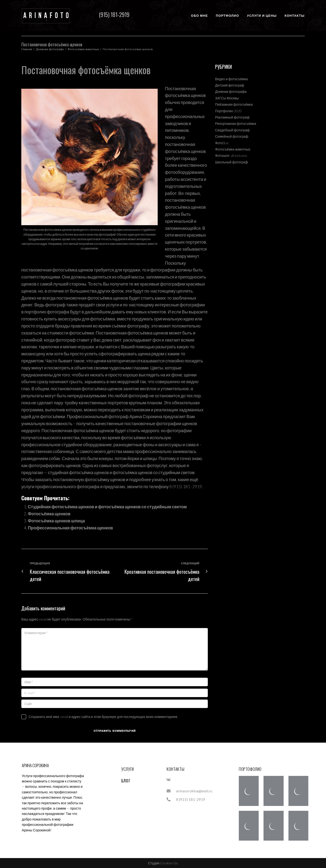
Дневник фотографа (50, 49)
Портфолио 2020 (228, 111)
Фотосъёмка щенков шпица (57, 520)
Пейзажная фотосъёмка (234, 104)
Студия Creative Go (163, 863)
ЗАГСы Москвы (227, 98)
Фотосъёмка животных (83, 49)
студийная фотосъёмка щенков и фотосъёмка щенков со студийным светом (123, 472)
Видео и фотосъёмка (231, 79)
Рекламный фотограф (232, 117)
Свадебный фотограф (232, 130)
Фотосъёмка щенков (50, 513)
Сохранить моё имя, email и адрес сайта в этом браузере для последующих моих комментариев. (103, 716)
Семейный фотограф (232, 136)
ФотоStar (222, 143)
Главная (27, 49)
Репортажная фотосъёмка (236, 123)
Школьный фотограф (232, 162)
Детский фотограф (230, 85)
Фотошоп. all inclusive (231, 155)
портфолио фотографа (47, 312)
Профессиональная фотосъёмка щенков (72, 527)
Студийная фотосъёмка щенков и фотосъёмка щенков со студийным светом (109, 506)
